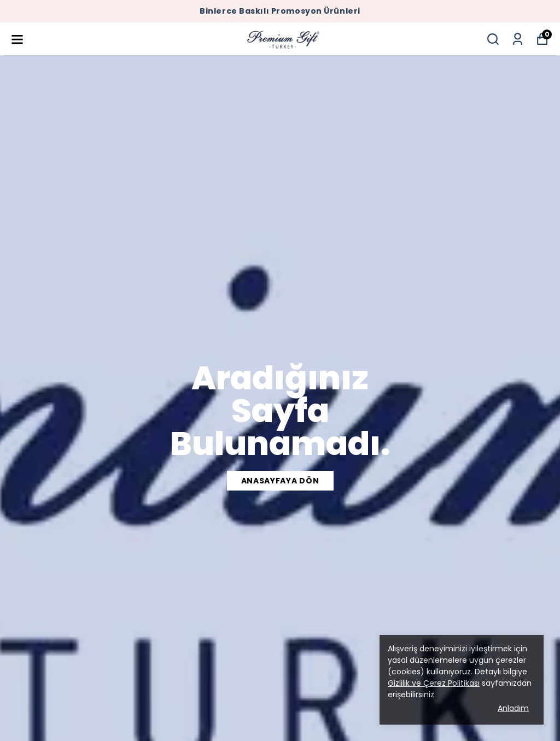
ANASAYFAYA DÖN (280, 481)
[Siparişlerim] (518, 39)
